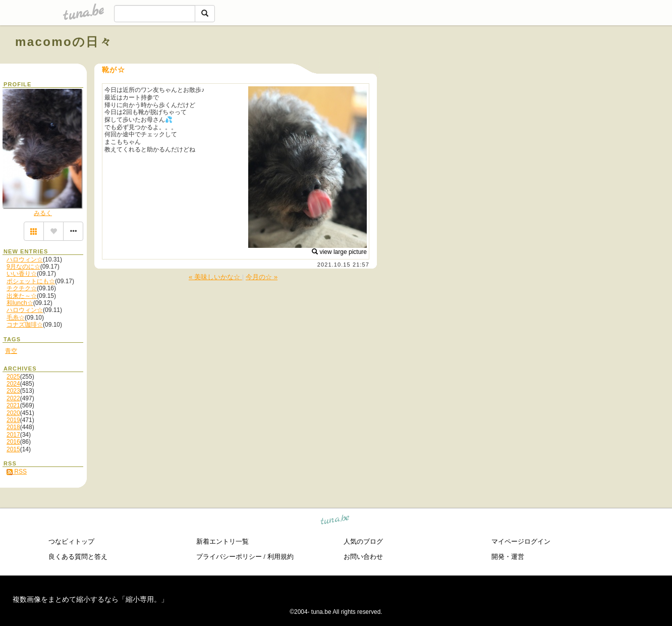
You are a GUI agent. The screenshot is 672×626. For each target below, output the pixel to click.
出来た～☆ (22, 296)
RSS (17, 472)
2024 (13, 384)
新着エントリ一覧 (222, 541)
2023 (13, 391)
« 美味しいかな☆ (215, 277)
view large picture (339, 252)
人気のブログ (363, 541)
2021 (13, 405)
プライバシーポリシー (229, 557)
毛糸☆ (16, 318)
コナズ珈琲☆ (25, 325)
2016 (13, 442)
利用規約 (281, 557)
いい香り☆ (22, 274)
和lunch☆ (20, 303)
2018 (13, 427)
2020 (13, 413)
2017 (13, 435)
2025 (13, 377)
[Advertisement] (542, 65)
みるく (43, 213)
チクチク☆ (22, 288)
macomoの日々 (64, 42)
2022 (13, 398)
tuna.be (335, 521)
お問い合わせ (363, 557)
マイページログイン (521, 541)
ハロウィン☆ (25, 259)
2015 (13, 449)
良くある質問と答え (78, 557)
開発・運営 (508, 557)
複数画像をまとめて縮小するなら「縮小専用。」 (90, 599)
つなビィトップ (71, 541)
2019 (13, 420)
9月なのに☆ (23, 267)
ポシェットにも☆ (31, 281)
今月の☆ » (262, 277)
